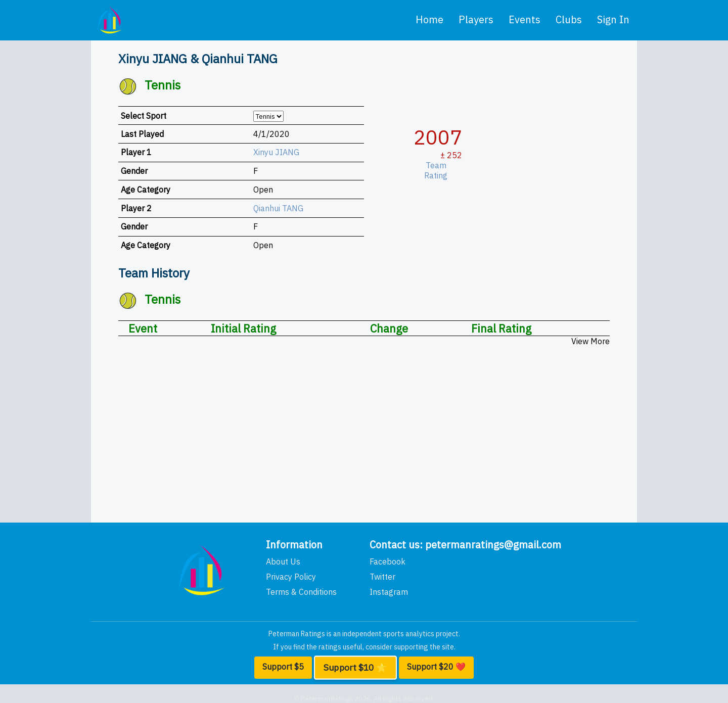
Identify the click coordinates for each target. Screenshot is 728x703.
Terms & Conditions (301, 592)
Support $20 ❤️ (436, 667)
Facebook (388, 561)
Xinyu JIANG (276, 152)
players (476, 19)
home (429, 19)
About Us (283, 561)
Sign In (613, 19)
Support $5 (283, 667)
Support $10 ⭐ (355, 668)
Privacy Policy (291, 577)
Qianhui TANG (278, 208)
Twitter (382, 577)
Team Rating (439, 170)
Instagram (389, 592)
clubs (569, 19)
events (525, 19)
